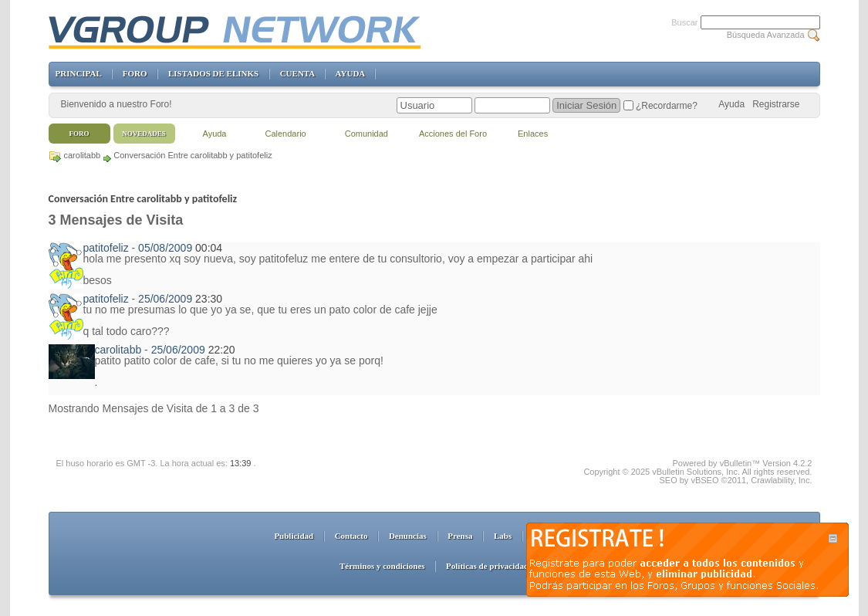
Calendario (286, 134)
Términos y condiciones (382, 566)
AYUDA (350, 73)
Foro (79, 134)
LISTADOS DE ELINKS (213, 73)
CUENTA (297, 73)
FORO (135, 73)
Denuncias (408, 536)
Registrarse (776, 104)
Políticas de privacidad (487, 566)
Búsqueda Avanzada (766, 35)
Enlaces (533, 134)
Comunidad (366, 134)
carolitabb (83, 155)
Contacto (351, 536)
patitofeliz (106, 248)
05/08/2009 (165, 248)
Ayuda (731, 104)
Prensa (460, 536)
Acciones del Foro (453, 134)
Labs (503, 536)
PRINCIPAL (79, 73)
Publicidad (294, 536)
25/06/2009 (165, 299)
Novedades (144, 134)
